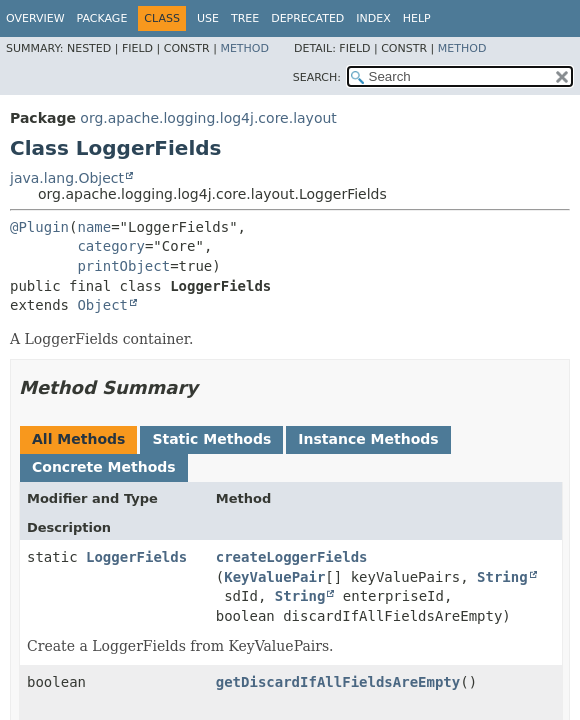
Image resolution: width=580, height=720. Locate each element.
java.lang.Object (67, 178)
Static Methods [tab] (211, 439)
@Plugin (39, 227)
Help (417, 18)
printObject (123, 266)
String (502, 577)
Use (208, 18)
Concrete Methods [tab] (104, 467)
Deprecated (307, 18)
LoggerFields (136, 557)
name (94, 227)
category (110, 246)
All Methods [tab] (78, 439)
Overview (35, 18)
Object (102, 305)
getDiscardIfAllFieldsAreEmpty (338, 682)
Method (244, 48)
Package (102, 18)
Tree (245, 18)
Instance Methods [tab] (368, 439)
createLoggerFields (292, 557)
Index (373, 18)
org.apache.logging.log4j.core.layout (208, 118)
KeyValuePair (274, 577)
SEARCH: (317, 77)
